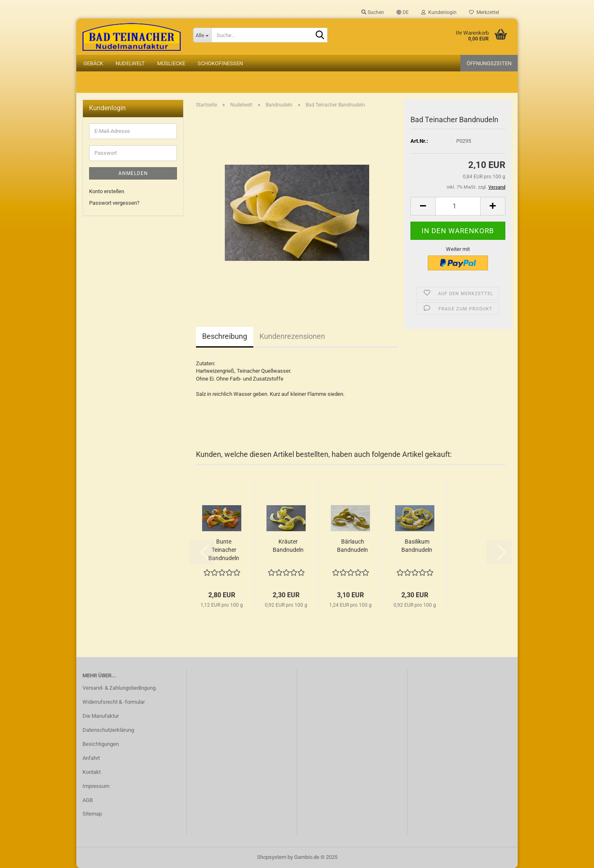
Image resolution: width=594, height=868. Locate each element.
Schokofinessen (220, 63)
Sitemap (92, 814)
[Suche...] (202, 35)
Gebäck (93, 63)
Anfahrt (91, 758)
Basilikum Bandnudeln (417, 546)
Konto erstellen (107, 191)
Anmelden (133, 173)
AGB (88, 800)
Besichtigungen (101, 744)
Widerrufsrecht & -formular (114, 702)
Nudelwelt (130, 63)
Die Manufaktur (101, 716)
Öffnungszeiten (489, 63)
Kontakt (92, 772)
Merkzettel (484, 12)
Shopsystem (272, 857)
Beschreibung (225, 336)
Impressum (96, 786)
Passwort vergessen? (114, 203)
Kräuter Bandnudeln (288, 546)
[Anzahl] (458, 206)
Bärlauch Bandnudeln (352, 546)
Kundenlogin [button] (439, 12)
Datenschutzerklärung (108, 730)
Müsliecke (171, 63)
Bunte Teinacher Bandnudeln (224, 550)
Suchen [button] (373, 12)
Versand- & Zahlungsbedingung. (120, 688)
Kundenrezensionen (292, 336)
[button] (403, 12)
